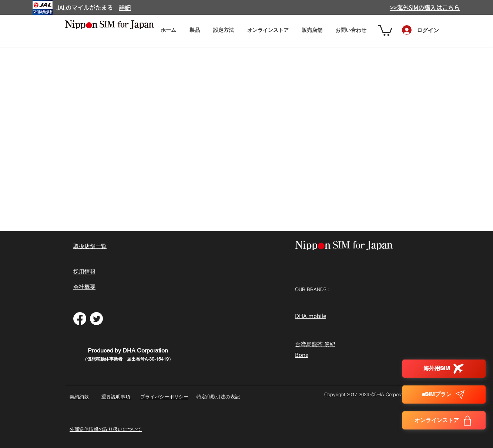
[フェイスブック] (80, 319)
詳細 (125, 8)
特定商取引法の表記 (218, 397)
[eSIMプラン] (444, 394)
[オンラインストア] (444, 420)
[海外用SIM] (444, 369)
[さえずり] (96, 319)
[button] (224, 30)
